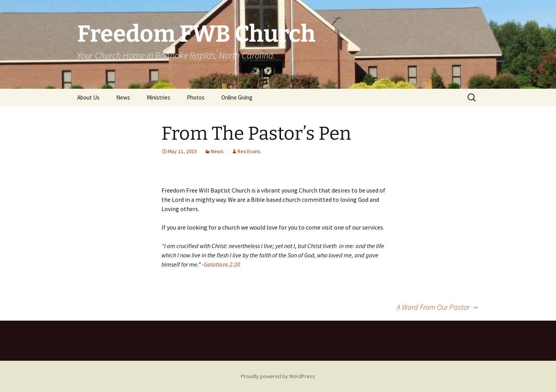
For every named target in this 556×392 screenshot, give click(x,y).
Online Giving (237, 97)
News (123, 97)
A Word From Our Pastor (438, 307)
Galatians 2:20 (222, 264)
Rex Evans (249, 151)
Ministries (158, 97)
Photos (196, 97)
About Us (88, 97)
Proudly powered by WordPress (278, 376)
